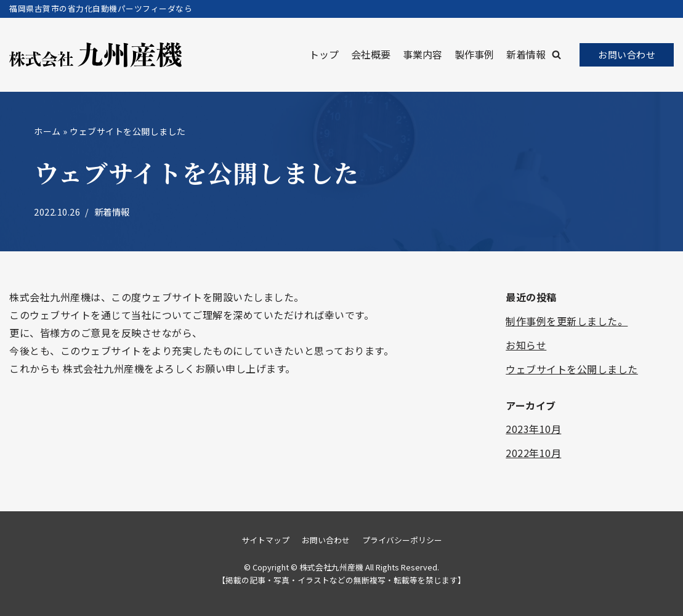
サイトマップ (265, 540)
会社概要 (371, 54)
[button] (556, 55)
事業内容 (422, 54)
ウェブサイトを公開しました (572, 369)
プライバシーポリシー (402, 540)
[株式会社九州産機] (95, 55)
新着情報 (526, 54)
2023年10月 (533, 429)
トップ (324, 54)
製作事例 (474, 54)
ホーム (47, 131)
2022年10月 (533, 453)
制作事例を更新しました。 (567, 321)
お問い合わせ (627, 55)
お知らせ (526, 345)
